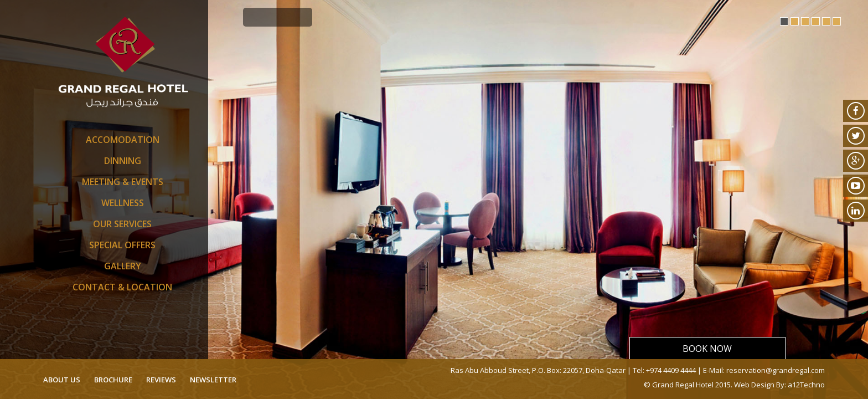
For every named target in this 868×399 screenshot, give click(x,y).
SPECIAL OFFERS (122, 245)
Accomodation (123, 140)
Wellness (123, 203)
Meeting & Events (123, 182)
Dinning (123, 161)
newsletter (213, 380)
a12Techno (806, 385)
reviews (161, 380)
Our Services (122, 224)
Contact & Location (122, 287)
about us (62, 380)
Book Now (707, 349)
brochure (113, 380)
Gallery (123, 266)
